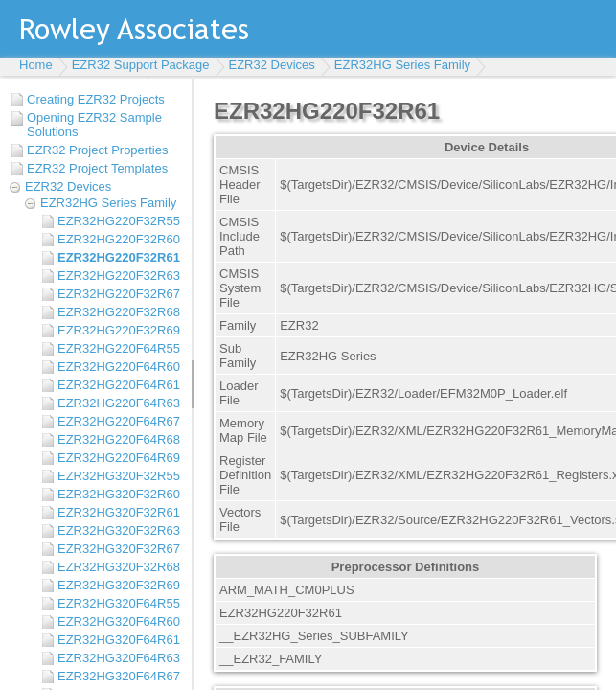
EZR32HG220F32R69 (119, 330)
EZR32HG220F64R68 (119, 439)
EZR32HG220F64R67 (119, 421)
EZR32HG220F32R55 (119, 221)
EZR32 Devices (272, 65)
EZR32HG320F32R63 (119, 530)
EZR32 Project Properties (97, 150)
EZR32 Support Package (141, 65)
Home (36, 65)
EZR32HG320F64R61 (119, 640)
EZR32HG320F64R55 (119, 603)
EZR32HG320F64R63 (119, 658)
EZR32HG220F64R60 (119, 367)
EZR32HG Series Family (402, 65)
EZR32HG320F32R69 (119, 585)
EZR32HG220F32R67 (119, 294)
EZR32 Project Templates (97, 168)
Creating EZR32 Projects (96, 99)
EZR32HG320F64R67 (119, 676)
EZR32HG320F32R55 (119, 476)
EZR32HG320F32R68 (119, 567)
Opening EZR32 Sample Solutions (94, 125)
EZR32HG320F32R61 (119, 512)
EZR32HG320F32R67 (119, 549)
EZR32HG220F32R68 (119, 312)
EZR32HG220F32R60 (119, 239)
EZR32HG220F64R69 (119, 458)
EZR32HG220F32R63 (119, 276)
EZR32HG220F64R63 (119, 403)
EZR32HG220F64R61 (119, 385)
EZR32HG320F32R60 (119, 494)
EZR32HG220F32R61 (119, 257)
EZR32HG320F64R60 (119, 621)
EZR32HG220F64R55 (119, 348)
